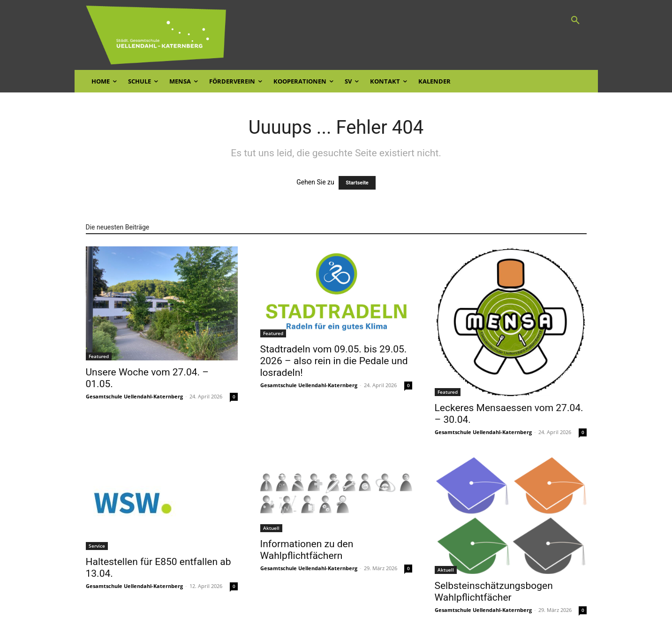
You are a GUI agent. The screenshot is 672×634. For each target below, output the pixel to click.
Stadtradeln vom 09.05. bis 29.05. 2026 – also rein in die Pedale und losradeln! (334, 361)
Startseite (357, 183)
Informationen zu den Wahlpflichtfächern (307, 550)
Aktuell (271, 528)
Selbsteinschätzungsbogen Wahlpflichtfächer (494, 592)
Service (97, 546)
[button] (575, 21)
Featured (99, 356)
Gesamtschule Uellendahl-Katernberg (134, 396)
